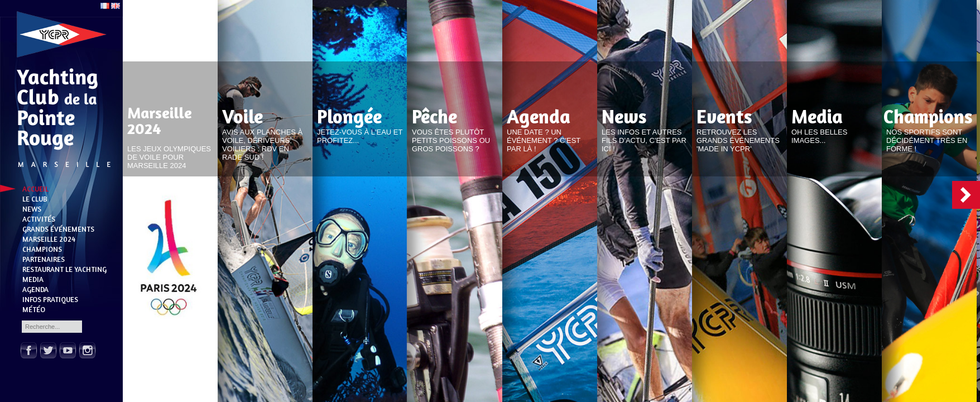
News (32, 209)
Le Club (35, 199)
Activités (39, 219)
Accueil (35, 189)
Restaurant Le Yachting (64, 269)
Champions (42, 249)
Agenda (35, 289)
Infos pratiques (50, 299)
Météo (34, 309)
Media (33, 279)
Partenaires (44, 259)
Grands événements (58, 229)
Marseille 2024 (49, 239)
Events (724, 116)
